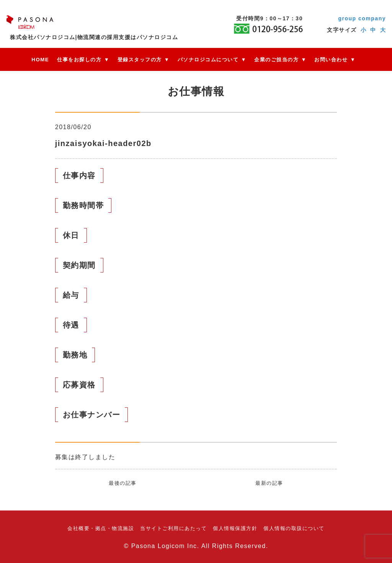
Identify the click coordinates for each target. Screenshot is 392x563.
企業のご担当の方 (276, 60)
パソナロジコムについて (208, 60)
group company (362, 18)
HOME (40, 60)
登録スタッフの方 (140, 60)
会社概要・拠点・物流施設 (101, 528)
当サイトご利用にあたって (173, 528)
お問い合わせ (331, 60)
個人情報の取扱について (294, 528)
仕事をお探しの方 (79, 60)
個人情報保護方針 (235, 528)
